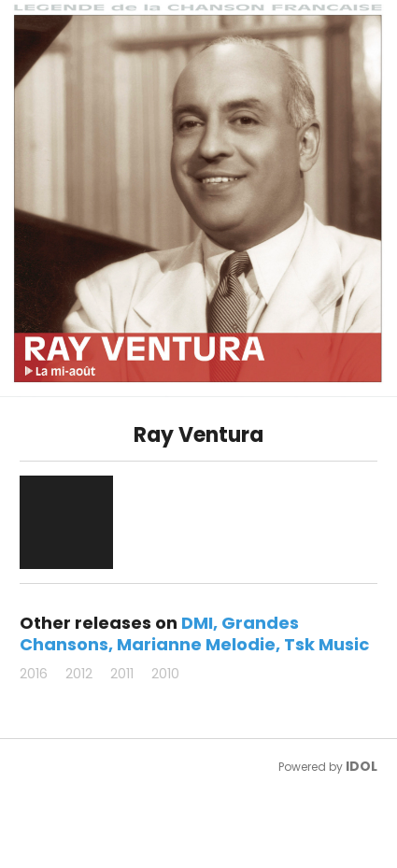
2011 (122, 674)
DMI (197, 623)
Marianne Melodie (196, 644)
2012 (79, 674)
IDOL (362, 766)
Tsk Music (326, 644)
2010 (165, 674)
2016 (34, 674)
